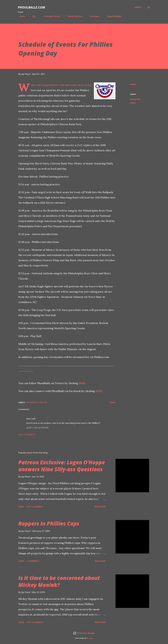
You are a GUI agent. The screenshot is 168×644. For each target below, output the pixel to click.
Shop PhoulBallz (113, 16)
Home (21, 16)
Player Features (73, 16)
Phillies (133, 103)
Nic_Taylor (90, 638)
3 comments (33, 561)
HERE (82, 383)
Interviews (93, 16)
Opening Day (135, 99)
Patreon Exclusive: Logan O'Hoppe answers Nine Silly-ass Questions (62, 466)
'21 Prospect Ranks (50, 16)
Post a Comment (27, 434)
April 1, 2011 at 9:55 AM (37, 428)
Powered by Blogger (84, 633)
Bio (32, 16)
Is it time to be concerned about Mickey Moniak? (59, 581)
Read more (100, 507)
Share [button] (133, 84)
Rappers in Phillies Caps (49, 523)
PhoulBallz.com (31, 7)
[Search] (138, 7)
